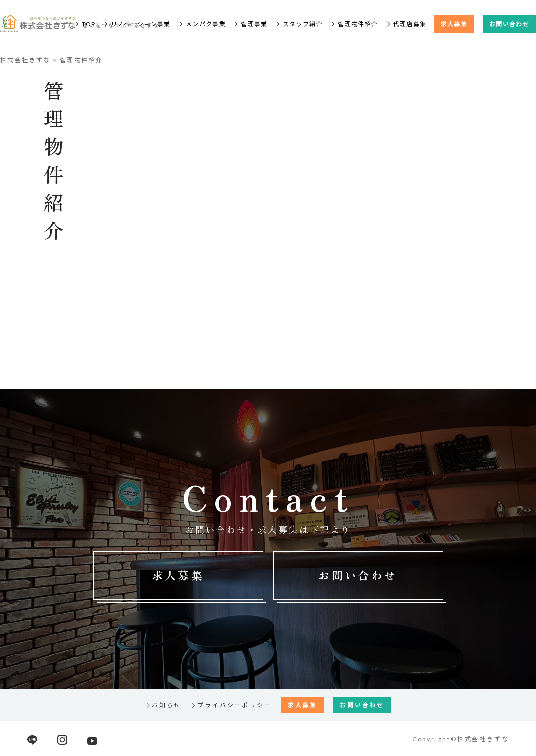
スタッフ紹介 (303, 24)
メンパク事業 (206, 24)
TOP (88, 24)
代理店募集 (410, 24)
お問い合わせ (509, 24)
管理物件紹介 (358, 24)
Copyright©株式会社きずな (461, 739)
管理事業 (254, 24)
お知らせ (166, 705)
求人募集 (454, 24)
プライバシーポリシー (234, 705)
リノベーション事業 (141, 24)
